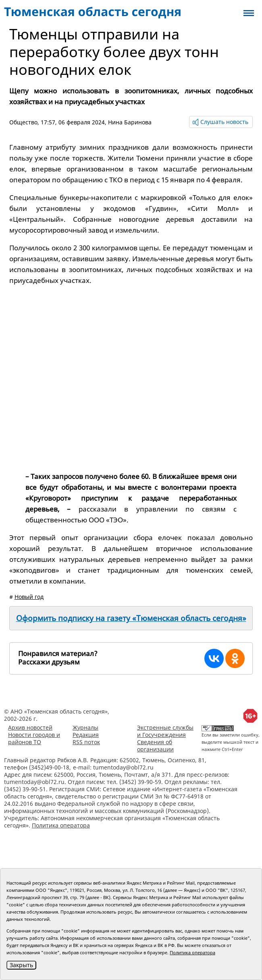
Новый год (29, 597)
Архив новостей (30, 727)
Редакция (86, 735)
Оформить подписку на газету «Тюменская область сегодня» (131, 618)
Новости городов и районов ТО (34, 738)
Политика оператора (61, 825)
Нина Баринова (130, 122)
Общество (23, 122)
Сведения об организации (155, 746)
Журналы (85, 727)
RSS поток (86, 742)
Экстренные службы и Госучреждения (165, 731)
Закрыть (21, 965)
